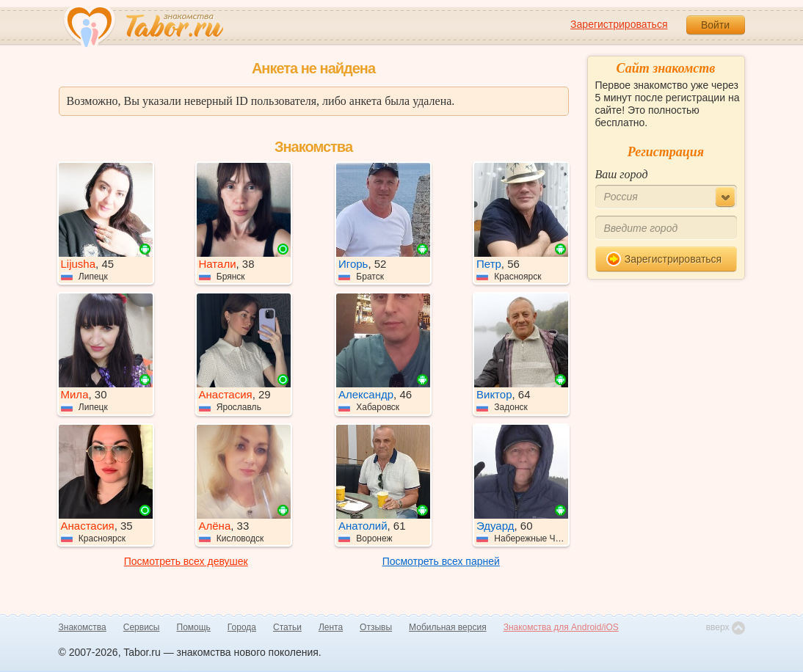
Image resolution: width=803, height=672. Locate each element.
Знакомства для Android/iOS (561, 627)
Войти (715, 25)
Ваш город (622, 174)
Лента (331, 627)
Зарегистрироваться (619, 24)
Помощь (194, 627)
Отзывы (376, 627)
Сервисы (142, 627)
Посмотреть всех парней (441, 561)
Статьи (287, 627)
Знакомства (83, 627)
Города (242, 627)
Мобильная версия (448, 627)
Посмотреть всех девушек (186, 561)
